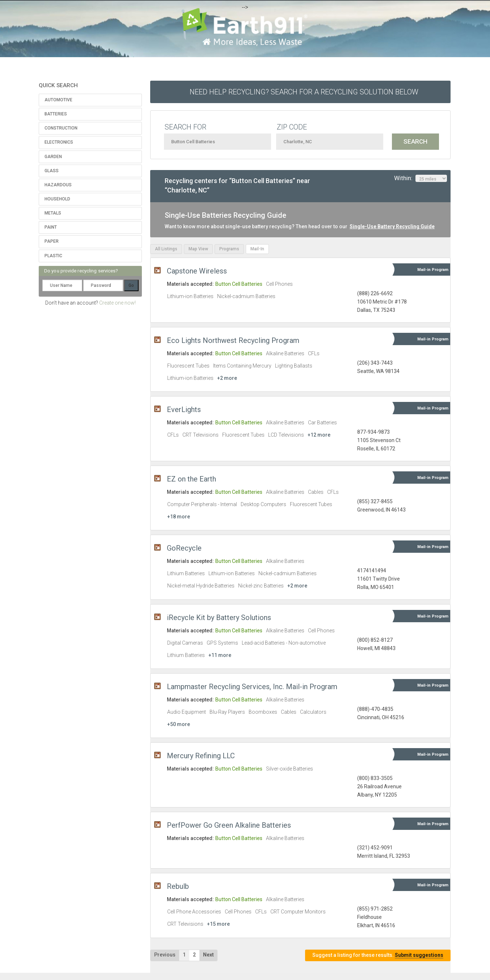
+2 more (227, 378)
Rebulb (178, 886)
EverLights (184, 410)
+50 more (179, 724)
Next (208, 955)
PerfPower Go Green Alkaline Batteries (229, 825)
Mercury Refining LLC (201, 756)
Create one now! (117, 303)
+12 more (319, 435)
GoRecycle (184, 548)
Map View (198, 249)
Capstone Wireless (197, 271)
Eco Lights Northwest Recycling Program (233, 340)
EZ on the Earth (191, 479)
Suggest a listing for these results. (378, 955)
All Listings (166, 249)
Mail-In (257, 249)
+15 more (218, 924)
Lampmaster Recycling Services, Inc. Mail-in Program (252, 687)
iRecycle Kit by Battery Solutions (219, 618)
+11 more (220, 655)
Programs (229, 249)
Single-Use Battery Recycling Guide (392, 226)
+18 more (179, 517)
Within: (421, 178)
